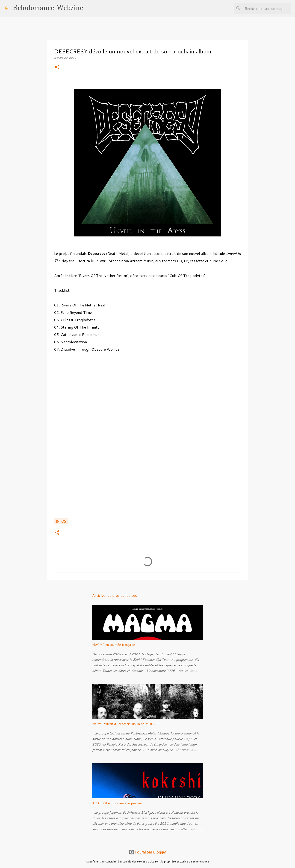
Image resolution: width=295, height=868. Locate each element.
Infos (61, 521)
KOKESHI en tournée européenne (117, 803)
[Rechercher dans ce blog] (267, 8)
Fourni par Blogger (147, 852)
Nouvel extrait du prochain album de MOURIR (125, 724)
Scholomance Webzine (48, 8)
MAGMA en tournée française (114, 645)
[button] (57, 67)
